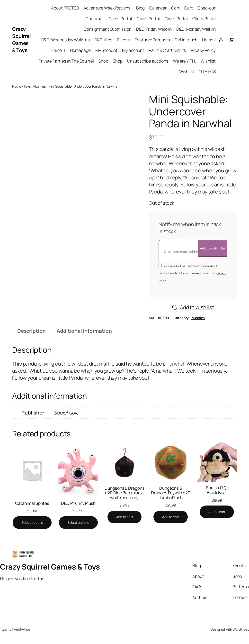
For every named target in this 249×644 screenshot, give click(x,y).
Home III (58, 50)
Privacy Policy (203, 50)
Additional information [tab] (84, 331)
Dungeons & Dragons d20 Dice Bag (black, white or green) (124, 493)
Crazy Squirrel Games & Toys (21, 40)
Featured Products (152, 40)
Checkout (207, 8)
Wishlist (208, 61)
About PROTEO (65, 8)
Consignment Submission (108, 29)
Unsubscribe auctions (148, 61)
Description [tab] (31, 331)
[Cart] (232, 40)
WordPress (241, 629)
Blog (140, 8)
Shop (103, 61)
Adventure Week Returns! (107, 8)
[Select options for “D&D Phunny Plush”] (78, 523)
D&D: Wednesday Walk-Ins (66, 40)
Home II (209, 40)
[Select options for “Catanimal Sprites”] (32, 523)
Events (124, 40)
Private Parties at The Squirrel (66, 61)
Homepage (80, 50)
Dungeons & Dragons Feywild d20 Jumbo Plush (171, 493)
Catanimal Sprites (32, 503)
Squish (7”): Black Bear (217, 490)
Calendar (158, 8)
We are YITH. (184, 61)
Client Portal (120, 18)
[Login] (221, 40)
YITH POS (207, 71)
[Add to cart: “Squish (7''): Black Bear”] (217, 512)
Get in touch (186, 40)
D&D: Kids (103, 40)
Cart (175, 8)
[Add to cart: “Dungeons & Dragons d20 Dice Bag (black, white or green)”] (125, 517)
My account (106, 50)
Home (17, 86)
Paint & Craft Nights (167, 50)
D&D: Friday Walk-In (154, 29)
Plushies (40, 86)
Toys (27, 86)
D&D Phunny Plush (78, 503)
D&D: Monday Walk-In (196, 29)
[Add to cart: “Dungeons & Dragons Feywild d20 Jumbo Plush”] (171, 517)
